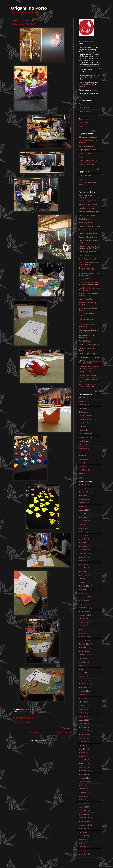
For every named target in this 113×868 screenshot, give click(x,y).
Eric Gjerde (83, 408)
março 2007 (83, 847)
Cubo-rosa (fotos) (85, 111)
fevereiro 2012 (84, 637)
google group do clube (88, 85)
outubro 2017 (83, 521)
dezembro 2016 (84, 543)
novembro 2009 (84, 731)
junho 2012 (83, 622)
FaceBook (82, 87)
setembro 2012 (84, 615)
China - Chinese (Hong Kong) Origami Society (89, 264)
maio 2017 (82, 528)
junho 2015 (83, 582)
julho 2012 (82, 619)
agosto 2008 (83, 785)
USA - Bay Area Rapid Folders (89, 357)
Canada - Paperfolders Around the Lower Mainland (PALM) (89, 247)
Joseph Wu (83, 426)
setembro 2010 (84, 695)
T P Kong (82, 463)
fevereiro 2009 (84, 763)
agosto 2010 (83, 698)
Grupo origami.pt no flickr (87, 150)
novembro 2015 (84, 572)
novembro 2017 (84, 517)
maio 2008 (82, 796)
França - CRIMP (84, 279)
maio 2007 (82, 840)
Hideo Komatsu (84, 423)
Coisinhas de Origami (86, 146)
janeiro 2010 (83, 724)
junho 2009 (83, 749)
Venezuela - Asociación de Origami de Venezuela (88, 386)
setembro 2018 (84, 503)
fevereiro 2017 (84, 535)
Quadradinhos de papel (87, 164)
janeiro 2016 (83, 568)
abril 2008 (82, 800)
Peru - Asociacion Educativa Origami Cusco (88, 331)
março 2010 (83, 716)
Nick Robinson (84, 441)
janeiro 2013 (83, 604)
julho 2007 (82, 832)
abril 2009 (82, 756)
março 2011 (83, 673)
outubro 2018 (83, 499)
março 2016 (83, 564)
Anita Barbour (84, 398)
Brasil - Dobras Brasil (86, 219)
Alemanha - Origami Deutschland (86, 196)
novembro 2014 (84, 590)
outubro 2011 (83, 651)
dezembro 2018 (84, 492)
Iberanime (22, 712)
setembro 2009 (84, 738)
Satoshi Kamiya (84, 459)
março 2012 (83, 633)
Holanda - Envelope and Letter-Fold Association (90, 289)
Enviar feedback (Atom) (47, 740)
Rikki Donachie (84, 448)
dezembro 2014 (84, 586)
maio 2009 (82, 753)
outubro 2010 (83, 691)
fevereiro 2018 (84, 510)
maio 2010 (82, 709)
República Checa (85, 341)
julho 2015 (82, 579)
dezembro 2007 (84, 814)
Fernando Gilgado (85, 416)
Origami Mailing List (86, 179)
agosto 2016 (83, 557)
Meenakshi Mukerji (85, 437)
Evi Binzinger (83, 412)
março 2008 (83, 803)
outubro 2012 (83, 611)
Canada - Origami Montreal (88, 237)
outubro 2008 (83, 778)
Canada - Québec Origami (88, 252)
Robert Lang (83, 452)
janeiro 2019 (83, 488)
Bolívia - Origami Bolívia (87, 215)
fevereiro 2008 (84, 807)
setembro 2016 (84, 553)
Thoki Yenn (83, 466)
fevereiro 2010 (84, 720)
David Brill (82, 401)
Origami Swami (84, 122)
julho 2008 (82, 789)
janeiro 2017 (83, 539)
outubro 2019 (83, 485)
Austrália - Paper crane (87, 208)
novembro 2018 (84, 495)
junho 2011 (83, 662)
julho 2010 (82, 702)
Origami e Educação (86, 153)
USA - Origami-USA (86, 372)
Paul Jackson (83, 445)
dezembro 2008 (84, 771)
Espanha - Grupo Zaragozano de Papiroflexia (89, 274)
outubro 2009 (83, 735)
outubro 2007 (83, 821)
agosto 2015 (83, 575)
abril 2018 (82, 506)
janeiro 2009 (83, 767)
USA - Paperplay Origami (87, 376)
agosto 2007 (83, 829)
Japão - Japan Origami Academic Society (87, 320)
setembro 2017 (84, 524)
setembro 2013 (84, 597)
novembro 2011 (84, 648)
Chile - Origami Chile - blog (88, 259)
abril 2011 (82, 669)
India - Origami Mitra (86, 299)
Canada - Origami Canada (88, 233)
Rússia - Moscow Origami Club (89, 345)
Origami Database (85, 175)
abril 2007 (82, 843)
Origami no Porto (29, 8)
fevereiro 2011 (84, 677)
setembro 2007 (84, 825)
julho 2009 (82, 745)
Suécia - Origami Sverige (87, 354)
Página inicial (34, 732)
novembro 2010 (84, 687)
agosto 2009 (83, 742)
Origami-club (83, 126)
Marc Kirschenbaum (86, 434)
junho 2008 (83, 792)
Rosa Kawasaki (84, 108)
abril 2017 (82, 532)
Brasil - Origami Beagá (87, 223)
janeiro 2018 (83, 514)
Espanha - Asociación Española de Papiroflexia (87, 269)
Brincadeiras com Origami (88, 137)
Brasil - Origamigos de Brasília (89, 226)
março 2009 (83, 760)
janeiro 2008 (83, 811)
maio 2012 (82, 626)
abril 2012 (82, 629)
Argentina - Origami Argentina (89, 201)
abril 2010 (82, 713)
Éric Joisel (82, 474)
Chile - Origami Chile (86, 255)
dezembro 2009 (84, 727)
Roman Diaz (83, 455)
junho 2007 (83, 836)
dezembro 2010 (84, 684)
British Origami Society (87, 230)
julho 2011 (82, 658)
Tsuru (81, 104)
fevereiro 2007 (84, 850)
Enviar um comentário (23, 722)
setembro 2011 (84, 655)
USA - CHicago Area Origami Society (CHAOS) (89, 362)
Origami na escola (85, 157)
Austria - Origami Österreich (88, 204)
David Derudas (84, 405)
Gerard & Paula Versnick (87, 419)
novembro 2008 (84, 774)
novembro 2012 (84, 608)
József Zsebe (83, 430)
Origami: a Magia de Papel (88, 161)
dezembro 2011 (84, 644)
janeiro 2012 (83, 640)
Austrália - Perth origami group (89, 212)
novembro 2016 (84, 546)
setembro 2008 (84, 782)
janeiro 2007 (83, 854)
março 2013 (83, 601)
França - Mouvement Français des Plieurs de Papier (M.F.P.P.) (90, 283)
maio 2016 (82, 561)
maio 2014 (82, 593)
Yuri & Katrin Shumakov (87, 470)
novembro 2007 (84, 818)
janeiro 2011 (83, 680)
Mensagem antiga (64, 732)
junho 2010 (83, 706)
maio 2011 (82, 666)
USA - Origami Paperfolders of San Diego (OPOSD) (89, 367)
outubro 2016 (83, 550)
